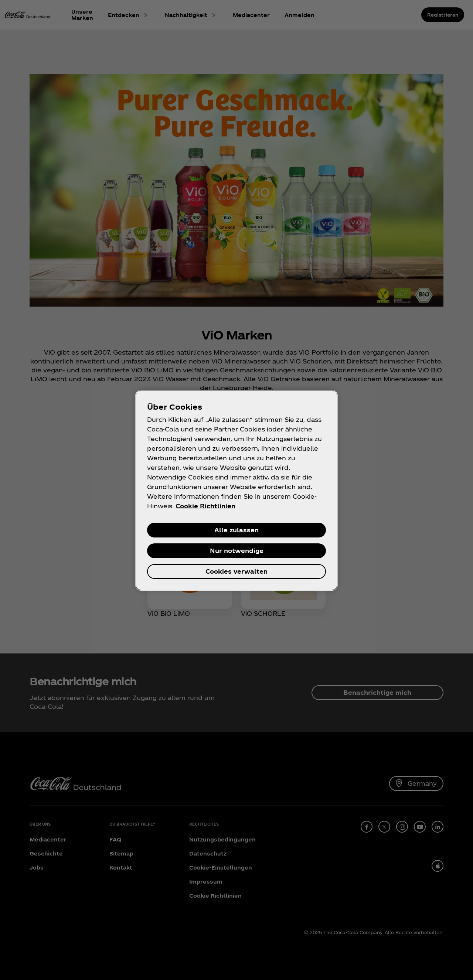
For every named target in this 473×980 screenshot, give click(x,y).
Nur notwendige (237, 551)
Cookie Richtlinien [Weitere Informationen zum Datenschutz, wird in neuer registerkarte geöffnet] (205, 506)
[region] (236, 490)
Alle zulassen (236, 530)
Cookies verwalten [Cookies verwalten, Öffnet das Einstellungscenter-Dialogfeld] (236, 571)
